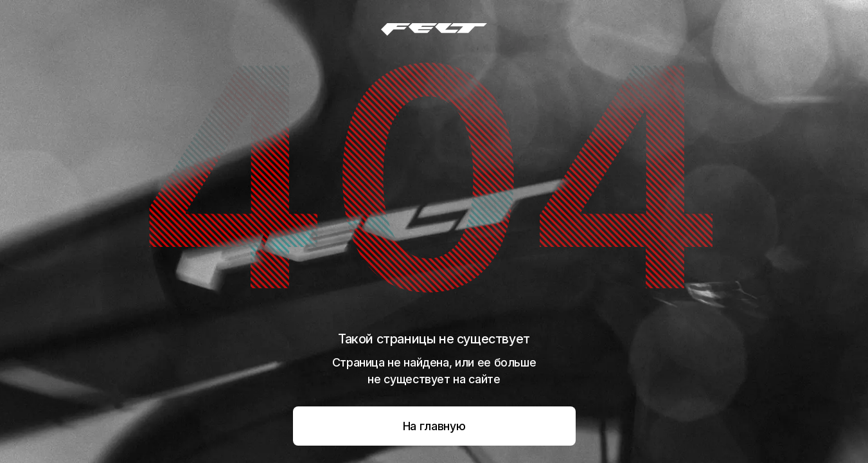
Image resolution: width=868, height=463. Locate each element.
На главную (434, 426)
